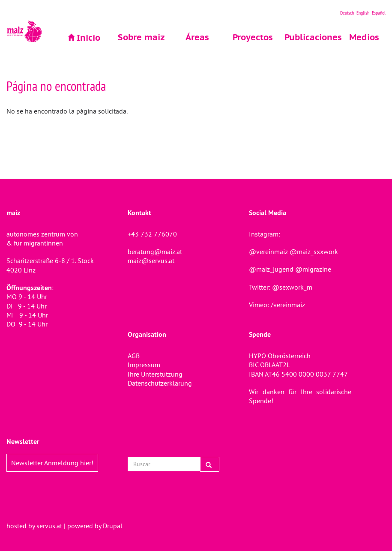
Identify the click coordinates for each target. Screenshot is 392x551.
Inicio (88, 38)
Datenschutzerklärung (160, 383)
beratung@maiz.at (155, 252)
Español (379, 13)
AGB (134, 356)
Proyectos (253, 37)
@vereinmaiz (268, 252)
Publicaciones (309, 37)
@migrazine (313, 269)
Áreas (197, 37)
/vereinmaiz (287, 305)
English (363, 13)
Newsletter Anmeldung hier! (52, 463)
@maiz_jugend (271, 269)
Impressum (144, 365)
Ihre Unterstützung (155, 374)
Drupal (113, 526)
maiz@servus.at (151, 261)
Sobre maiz (141, 37)
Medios (364, 37)
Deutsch (347, 13)
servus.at (49, 526)
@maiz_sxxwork (314, 252)
